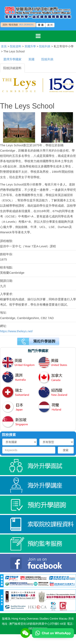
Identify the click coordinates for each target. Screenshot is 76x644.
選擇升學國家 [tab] (12, 59)
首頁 (4, 46)
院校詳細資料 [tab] (12, 68)
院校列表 (45, 46)
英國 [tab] (31, 59)
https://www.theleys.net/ (16, 331)
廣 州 (50, 25)
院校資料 (16, 46)
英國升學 (30, 46)
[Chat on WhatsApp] (53, 633)
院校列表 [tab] (47, 59)
